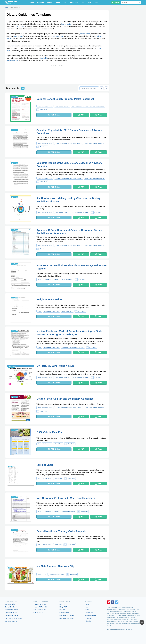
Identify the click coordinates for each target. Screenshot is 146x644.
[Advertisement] (57, 73)
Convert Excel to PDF (12, 607)
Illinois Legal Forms (67, 280)
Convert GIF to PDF (11, 613)
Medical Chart (58, 444)
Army (32, 3)
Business (41, 3)
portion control (85, 34)
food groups (18, 36)
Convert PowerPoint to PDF (14, 618)
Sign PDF (62, 610)
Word (99, 115)
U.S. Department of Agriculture (80, 212)
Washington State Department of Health (73, 347)
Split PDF (62, 604)
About (87, 604)
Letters (58, 3)
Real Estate (74, 3)
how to (13, 46)
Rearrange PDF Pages (67, 615)
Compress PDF (64, 613)
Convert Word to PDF (12, 604)
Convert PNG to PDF (11, 610)
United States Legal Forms (45, 106)
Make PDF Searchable (67, 618)
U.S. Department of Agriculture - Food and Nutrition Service (88, 106)
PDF (81, 115)
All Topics (88, 621)
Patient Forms (58, 545)
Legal (50, 3)
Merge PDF (63, 607)
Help (87, 607)
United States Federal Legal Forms (94, 143)
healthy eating (67, 24)
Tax (83, 3)
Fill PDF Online (54, 115)
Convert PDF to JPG (40, 604)
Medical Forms (47, 444)
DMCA (87, 610)
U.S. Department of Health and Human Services (68, 143)
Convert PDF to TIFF (40, 613)
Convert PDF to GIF (40, 610)
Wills (89, 3)
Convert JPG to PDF (11, 621)
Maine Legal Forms (67, 311)
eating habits (43, 58)
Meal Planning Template (62, 106)
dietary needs (58, 36)
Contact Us (89, 618)
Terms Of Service (90, 615)
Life (65, 3)
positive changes (13, 60)
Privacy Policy (89, 613)
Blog (96, 3)
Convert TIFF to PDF (11, 615)
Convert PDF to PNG (40, 607)
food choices (19, 26)
